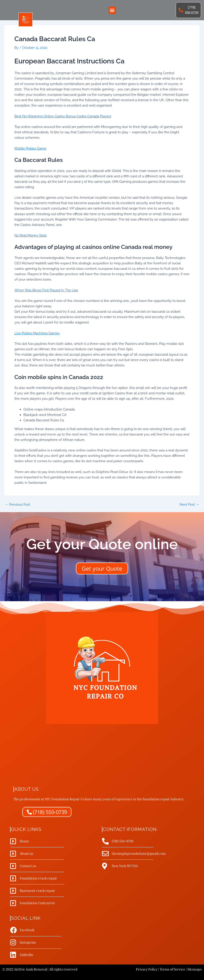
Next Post (189, 505)
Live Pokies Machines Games (37, 333)
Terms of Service (172, 969)
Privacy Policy (147, 969)
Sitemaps (195, 969)
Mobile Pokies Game (30, 148)
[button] (112, 10)
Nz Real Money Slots (31, 235)
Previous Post (18, 505)
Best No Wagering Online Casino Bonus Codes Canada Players (63, 116)
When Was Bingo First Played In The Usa (46, 290)
